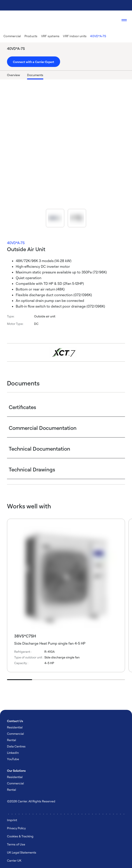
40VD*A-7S (98, 36)
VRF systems (50, 36)
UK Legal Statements (22, 852)
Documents (35, 75)
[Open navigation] (124, 20)
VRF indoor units (75, 36)
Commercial (12, 36)
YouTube (13, 759)
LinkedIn (13, 753)
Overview (14, 75)
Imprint (12, 820)
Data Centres (16, 746)
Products (31, 36)
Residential (15, 727)
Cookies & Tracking (20, 836)
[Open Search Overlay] (111, 20)
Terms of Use (16, 844)
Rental (11, 740)
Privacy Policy (16, 828)
